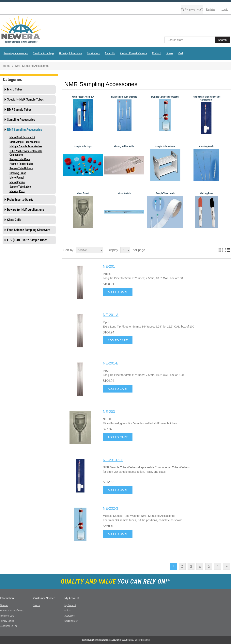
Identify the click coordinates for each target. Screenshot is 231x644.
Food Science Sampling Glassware (29, 230)
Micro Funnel (17, 178)
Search (37, 605)
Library (170, 53)
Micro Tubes (15, 89)
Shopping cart (71, 621)
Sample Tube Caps (20, 159)
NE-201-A (111, 315)
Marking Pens (17, 191)
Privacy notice (7, 621)
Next (218, 566)
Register (211, 9)
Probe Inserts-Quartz (20, 200)
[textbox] (190, 40)
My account (70, 605)
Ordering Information (71, 53)
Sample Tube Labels (21, 187)
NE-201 (109, 266)
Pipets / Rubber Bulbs (21, 164)
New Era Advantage (44, 53)
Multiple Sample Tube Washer (26, 146)
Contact (156, 53)
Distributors (93, 53)
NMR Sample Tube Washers (25, 142)
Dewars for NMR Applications (25, 210)
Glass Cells (14, 220)
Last (227, 566)
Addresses (69, 616)
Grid (221, 250)
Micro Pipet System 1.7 (22, 137)
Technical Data (7, 616)
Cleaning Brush (18, 173)
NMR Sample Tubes (19, 110)
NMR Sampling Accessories (25, 130)
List (228, 250)
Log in (225, 9)
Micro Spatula (17, 182)
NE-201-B (111, 363)
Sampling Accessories (16, 53)
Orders (68, 611)
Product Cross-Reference (133, 53)
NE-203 (109, 412)
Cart (181, 53)
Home (7, 66)
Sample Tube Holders (21, 168)
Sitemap (4, 605)
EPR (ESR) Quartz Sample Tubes (27, 240)
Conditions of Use (9, 626)
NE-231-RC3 (113, 460)
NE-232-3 (110, 508)
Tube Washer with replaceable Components (26, 153)
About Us (110, 53)
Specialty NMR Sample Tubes (25, 99)
